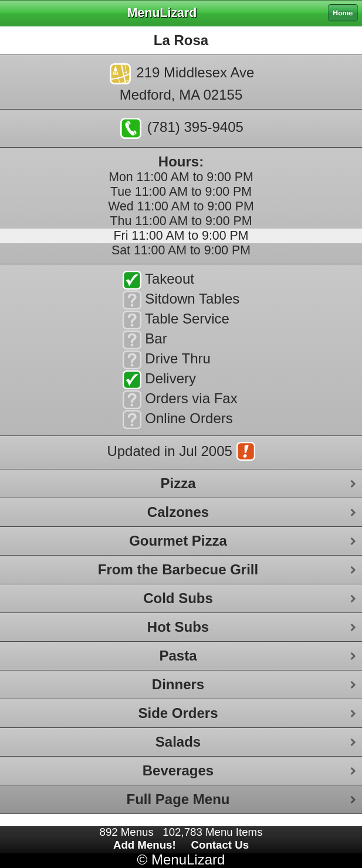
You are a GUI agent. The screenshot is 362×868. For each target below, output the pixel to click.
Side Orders (178, 713)
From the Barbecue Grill (178, 569)
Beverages (178, 770)
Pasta (178, 656)
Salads (178, 742)
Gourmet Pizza (178, 541)
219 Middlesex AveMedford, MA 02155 (182, 83)
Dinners (178, 684)
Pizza (178, 483)
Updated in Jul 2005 (181, 452)
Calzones (178, 512)
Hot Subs (178, 627)
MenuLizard (188, 860)
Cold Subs (178, 598)
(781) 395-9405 (182, 128)
